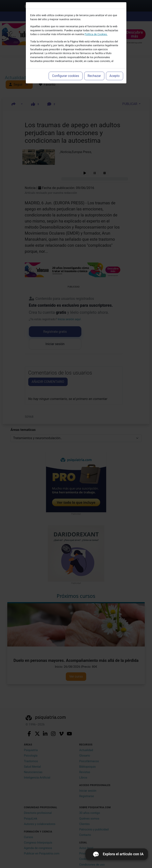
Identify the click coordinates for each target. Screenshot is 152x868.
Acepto (114, 76)
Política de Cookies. (96, 34)
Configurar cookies (66, 76)
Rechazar (94, 76)
